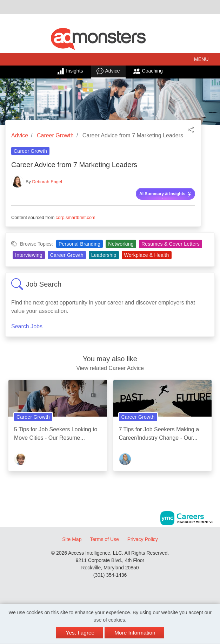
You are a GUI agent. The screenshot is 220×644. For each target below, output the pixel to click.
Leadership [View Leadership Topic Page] (104, 255)
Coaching (148, 71)
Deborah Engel (47, 182)
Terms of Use (104, 539)
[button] (110, 59)
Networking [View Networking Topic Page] (121, 244)
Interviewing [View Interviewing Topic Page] (29, 255)
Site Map (72, 539)
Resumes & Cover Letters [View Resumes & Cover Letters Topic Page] (171, 244)
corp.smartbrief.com (76, 217)
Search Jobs (27, 326)
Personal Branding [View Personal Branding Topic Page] (79, 244)
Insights (70, 71)
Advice (108, 71)
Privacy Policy (143, 539)
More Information (135, 633)
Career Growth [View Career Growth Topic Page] (30, 151)
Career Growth (55, 135)
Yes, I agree (80, 633)
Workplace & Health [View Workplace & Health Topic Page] (147, 255)
